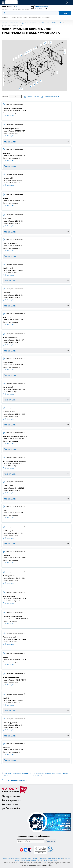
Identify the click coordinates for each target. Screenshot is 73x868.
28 (21, 89)
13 (25, 54)
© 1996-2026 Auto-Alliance (11, 858)
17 (33, 49)
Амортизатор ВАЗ (35, 17)
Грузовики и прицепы (29, 23)
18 (35, 48)
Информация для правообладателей (51, 858)
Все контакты (21, 7)
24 (41, 81)
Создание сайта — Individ (29, 858)
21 (65, 50)
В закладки (8, 115)
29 (19, 89)
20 (44, 43)
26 (34, 85)
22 (65, 53)
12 (21, 55)
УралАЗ (41, 23)
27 (31, 86)
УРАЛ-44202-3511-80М (54, 23)
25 (37, 82)
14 (27, 53)
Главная (4, 23)
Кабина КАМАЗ (22, 17)
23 (57, 72)
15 (29, 51)
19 (41, 45)
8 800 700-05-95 (10, 792)
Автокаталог (14, 23)
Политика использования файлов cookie (44, 861)
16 (31, 50)
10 (16, 58)
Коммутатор (46, 17)
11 (18, 57)
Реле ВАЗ (13, 17)
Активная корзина (42, 6)
